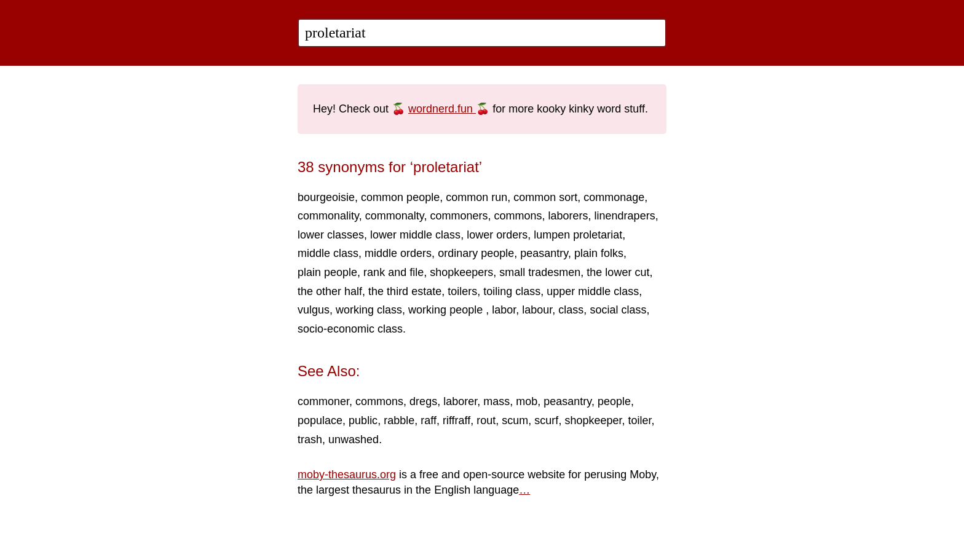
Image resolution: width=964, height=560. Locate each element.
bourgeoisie (326, 197)
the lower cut (618, 272)
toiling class (512, 291)
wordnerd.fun (442, 109)
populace (320, 420)
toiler (639, 420)
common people (400, 197)
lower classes (331, 235)
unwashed (354, 440)
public (363, 420)
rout (486, 420)
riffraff (456, 420)
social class (618, 310)
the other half (330, 291)
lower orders (497, 235)
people (614, 401)
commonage (614, 197)
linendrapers (625, 216)
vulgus (314, 310)
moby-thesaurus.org (347, 475)
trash (310, 440)
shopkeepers (461, 272)
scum (515, 420)
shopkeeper (593, 420)
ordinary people (476, 253)
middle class (328, 253)
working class (369, 310)
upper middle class (593, 291)
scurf (546, 420)
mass (496, 401)
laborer (460, 401)
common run (476, 197)
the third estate (405, 291)
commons (518, 216)
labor (504, 310)
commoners (459, 216)
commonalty (395, 216)
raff (429, 420)
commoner (323, 401)
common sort (545, 197)
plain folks (599, 253)
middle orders (398, 253)
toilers (462, 291)
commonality (328, 216)
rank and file (393, 272)
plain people (327, 272)
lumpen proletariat (578, 235)
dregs (423, 401)
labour (537, 310)
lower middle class (415, 235)
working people (447, 310)
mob (527, 401)
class (571, 310)
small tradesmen (540, 272)
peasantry (544, 253)
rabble (399, 420)
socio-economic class (350, 329)
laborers (568, 216)
